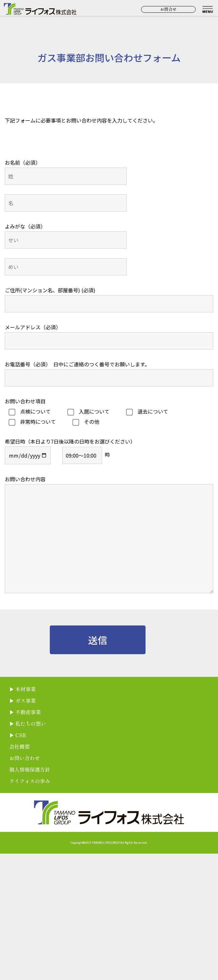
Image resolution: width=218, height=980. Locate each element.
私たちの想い (31, 723)
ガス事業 (26, 700)
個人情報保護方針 (30, 769)
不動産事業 (28, 712)
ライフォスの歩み (30, 781)
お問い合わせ (25, 758)
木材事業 (26, 689)
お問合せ (168, 9)
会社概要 (19, 746)
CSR (21, 735)
